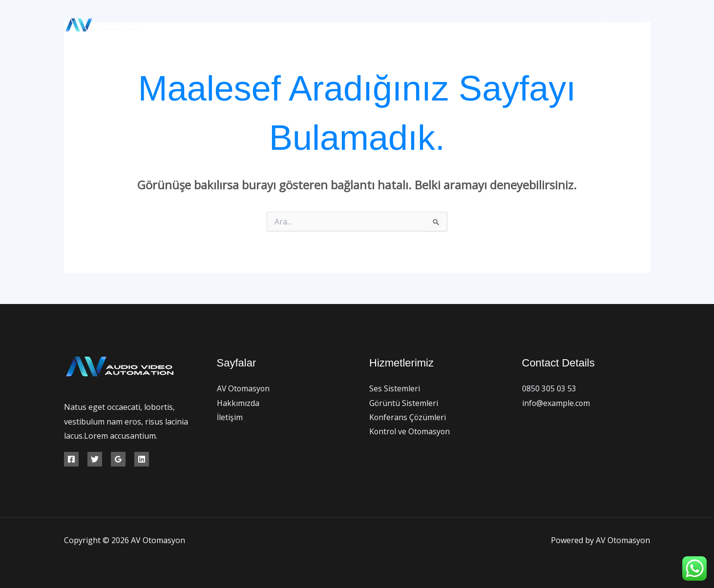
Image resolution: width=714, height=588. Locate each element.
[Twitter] (624, 25)
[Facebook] (602, 25)
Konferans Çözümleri (408, 417)
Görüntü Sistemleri (404, 403)
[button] (535, 25)
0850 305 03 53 (549, 388)
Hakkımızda (443, 25)
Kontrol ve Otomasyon (410, 432)
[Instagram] (646, 25)
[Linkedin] (142, 459)
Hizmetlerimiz (510, 25)
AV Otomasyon (379, 25)
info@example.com (556, 403)
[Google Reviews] (118, 459)
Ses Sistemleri (395, 388)
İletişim (568, 25)
